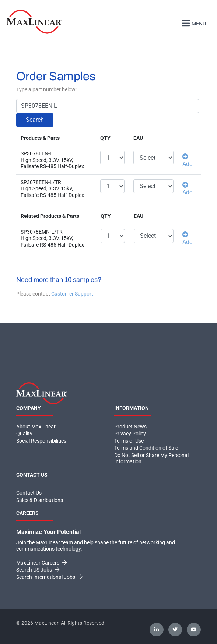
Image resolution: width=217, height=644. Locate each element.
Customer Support (72, 294)
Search (35, 120)
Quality (24, 434)
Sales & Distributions (40, 500)
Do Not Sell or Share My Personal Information (151, 459)
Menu (193, 23)
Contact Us (29, 493)
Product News (130, 427)
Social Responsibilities (41, 441)
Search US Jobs (38, 570)
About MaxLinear (36, 427)
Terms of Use (129, 441)
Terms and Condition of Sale (146, 448)
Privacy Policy (130, 434)
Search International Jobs (49, 577)
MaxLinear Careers (41, 563)
